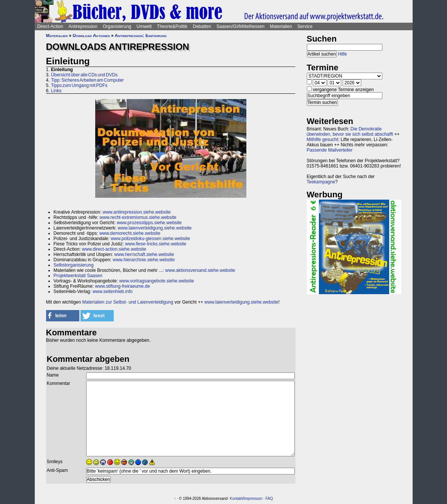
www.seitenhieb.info (113, 292)
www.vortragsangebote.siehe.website (156, 281)
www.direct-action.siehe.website (114, 249)
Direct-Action (50, 26)
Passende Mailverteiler (330, 150)
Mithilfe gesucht (322, 140)
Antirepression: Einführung (141, 36)
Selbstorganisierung (74, 265)
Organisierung (117, 26)
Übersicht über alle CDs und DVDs (84, 75)
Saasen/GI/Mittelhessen (241, 26)
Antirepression (83, 26)
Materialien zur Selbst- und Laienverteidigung (128, 302)
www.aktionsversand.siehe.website (200, 270)
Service (305, 26)
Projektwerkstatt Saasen (78, 276)
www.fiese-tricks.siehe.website (156, 244)
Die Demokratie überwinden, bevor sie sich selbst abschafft (350, 132)
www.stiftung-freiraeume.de (123, 286)
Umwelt (144, 26)
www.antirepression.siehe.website (137, 212)
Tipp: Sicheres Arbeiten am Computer (87, 80)
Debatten (202, 26)
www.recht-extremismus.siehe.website (138, 217)
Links (56, 91)
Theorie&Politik (172, 26)
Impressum (253, 499)
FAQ (269, 499)
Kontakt (236, 499)
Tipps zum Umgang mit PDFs (79, 85)
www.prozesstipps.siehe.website (149, 223)
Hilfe (342, 54)
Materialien (281, 26)
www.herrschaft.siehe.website (144, 254)
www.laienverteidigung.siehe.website (155, 228)
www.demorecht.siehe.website (130, 233)
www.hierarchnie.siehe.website (144, 260)
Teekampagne (321, 182)
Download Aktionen (91, 36)
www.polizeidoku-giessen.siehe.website (150, 239)
